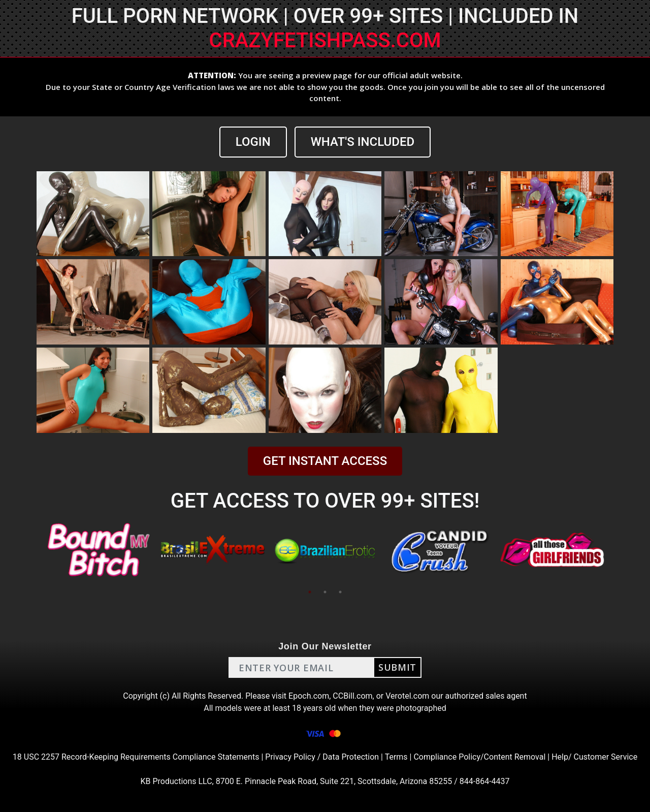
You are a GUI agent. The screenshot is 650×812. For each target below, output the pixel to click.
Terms (396, 757)
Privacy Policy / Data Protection (322, 757)
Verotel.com (407, 696)
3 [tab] (340, 592)
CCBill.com (352, 696)
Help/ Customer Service (594, 757)
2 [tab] (325, 592)
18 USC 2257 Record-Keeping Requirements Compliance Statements (136, 757)
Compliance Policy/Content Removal (479, 757)
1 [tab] (310, 592)
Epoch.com (309, 696)
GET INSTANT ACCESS (325, 461)
